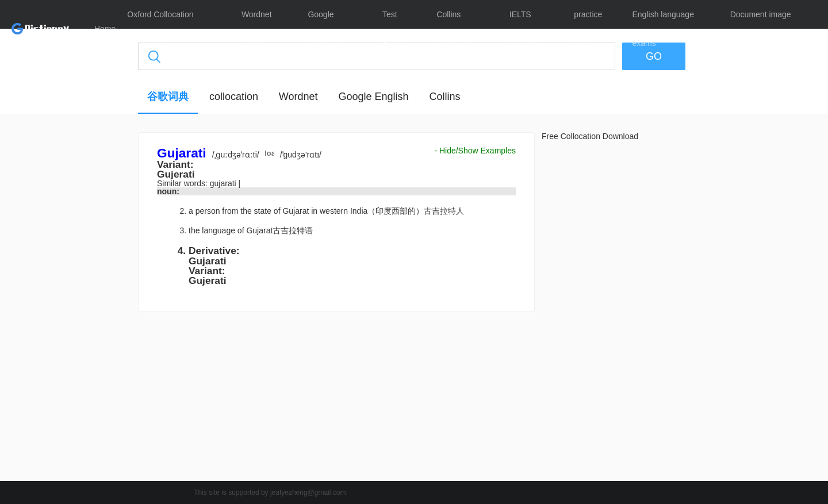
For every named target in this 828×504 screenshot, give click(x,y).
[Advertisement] (83, 307)
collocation (234, 97)
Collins (444, 97)
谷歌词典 (168, 97)
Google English (373, 97)
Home (105, 29)
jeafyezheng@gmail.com (308, 493)
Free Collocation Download (590, 136)
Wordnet (298, 97)
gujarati (224, 183)
